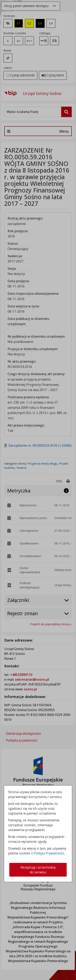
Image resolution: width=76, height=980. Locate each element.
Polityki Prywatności (49, 853)
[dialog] (38, 490)
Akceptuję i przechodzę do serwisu (38, 870)
